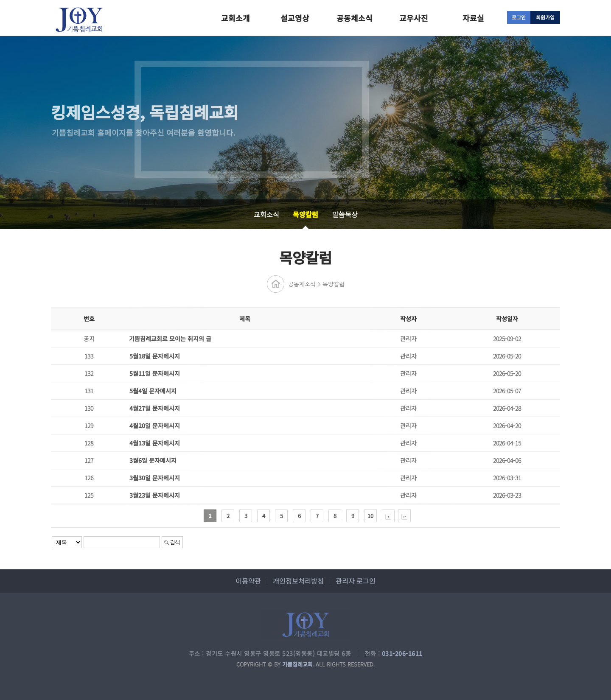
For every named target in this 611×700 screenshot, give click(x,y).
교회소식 (266, 214)
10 (370, 516)
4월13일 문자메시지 (155, 443)
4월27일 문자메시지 (155, 408)
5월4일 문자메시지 (153, 391)
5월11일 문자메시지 (155, 373)
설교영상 (295, 18)
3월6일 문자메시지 (153, 460)
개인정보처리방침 (298, 581)
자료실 (473, 18)
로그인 (519, 17)
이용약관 (248, 581)
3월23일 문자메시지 (155, 495)
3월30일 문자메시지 (155, 478)
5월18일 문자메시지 (155, 356)
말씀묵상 (345, 214)
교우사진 (414, 18)
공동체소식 (355, 18)
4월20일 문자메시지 (155, 426)
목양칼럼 (305, 214)
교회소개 (235, 18)
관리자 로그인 (356, 581)
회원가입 (545, 17)
